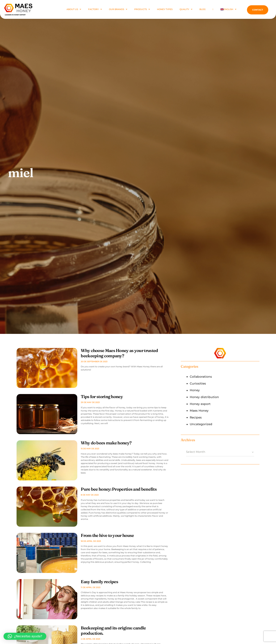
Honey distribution (204, 397)
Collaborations (201, 377)
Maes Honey (199, 411)
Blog (203, 9)
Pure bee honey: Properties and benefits (119, 489)
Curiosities (198, 383)
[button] (25, 636)
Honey (195, 390)
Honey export (200, 404)
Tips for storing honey (102, 397)
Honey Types (165, 9)
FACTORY (95, 9)
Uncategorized (201, 424)
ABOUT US (74, 9)
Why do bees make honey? (106, 443)
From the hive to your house (107, 535)
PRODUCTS (142, 9)
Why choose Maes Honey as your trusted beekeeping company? (119, 353)
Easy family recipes (99, 582)
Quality (186, 9)
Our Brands (118, 9)
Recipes (196, 417)
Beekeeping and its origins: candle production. (113, 631)
